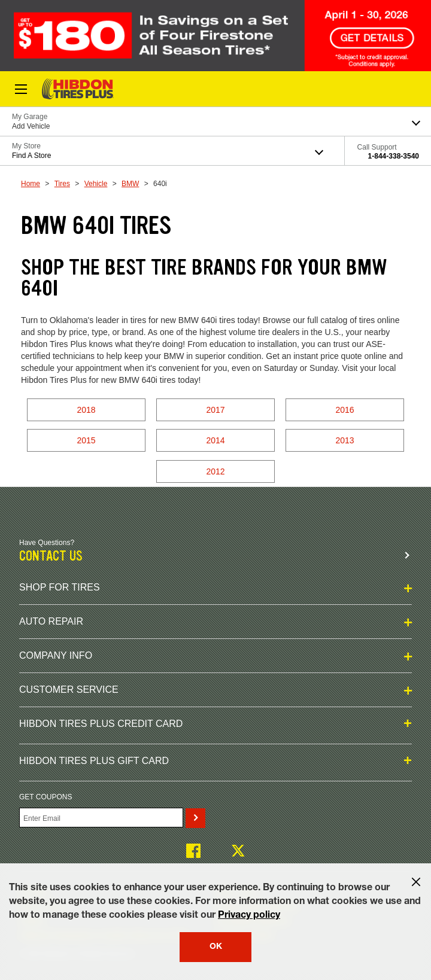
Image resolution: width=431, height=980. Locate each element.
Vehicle (96, 184)
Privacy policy (249, 916)
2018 (86, 410)
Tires (62, 184)
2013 (345, 440)
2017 (215, 410)
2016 (345, 410)
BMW (130, 184)
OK (216, 947)
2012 (215, 471)
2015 (86, 440)
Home (31, 184)
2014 (215, 440)
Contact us (51, 556)
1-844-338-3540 (394, 156)
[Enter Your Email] (101, 818)
